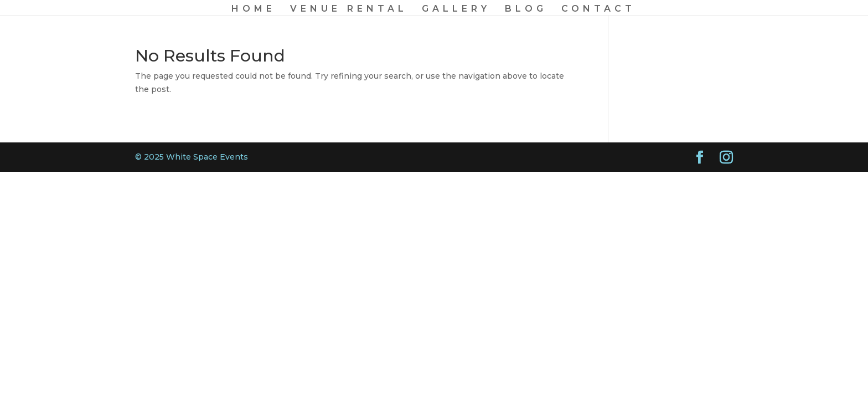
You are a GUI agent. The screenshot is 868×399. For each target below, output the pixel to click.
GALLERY (456, 9)
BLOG (526, 9)
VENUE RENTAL (349, 9)
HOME (254, 9)
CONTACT (598, 9)
